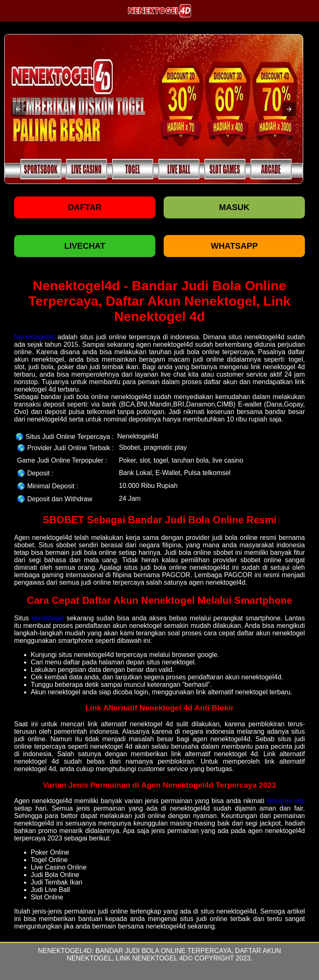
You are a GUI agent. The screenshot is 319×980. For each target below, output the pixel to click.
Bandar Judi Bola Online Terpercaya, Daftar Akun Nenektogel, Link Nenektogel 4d (174, 954)
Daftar (85, 207)
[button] (18, 109)
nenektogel (48, 618)
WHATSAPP (234, 246)
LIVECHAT (85, 246)
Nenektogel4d (35, 337)
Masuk (234, 207)
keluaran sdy (286, 801)
